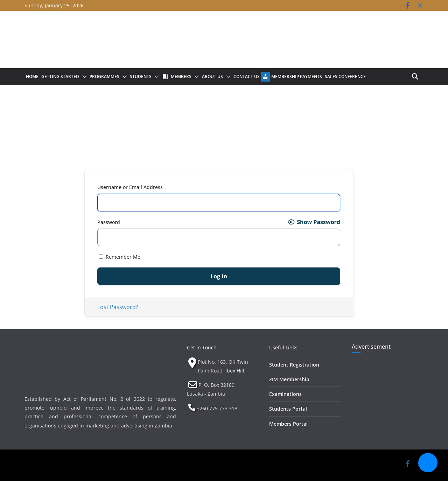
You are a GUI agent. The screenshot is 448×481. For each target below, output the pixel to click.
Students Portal (288, 409)
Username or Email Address (130, 187)
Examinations (285, 394)
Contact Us (247, 76)
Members (181, 76)
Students (141, 76)
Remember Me (120, 257)
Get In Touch (202, 347)
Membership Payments (297, 76)
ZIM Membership (289, 379)
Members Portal (288, 424)
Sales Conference (345, 76)
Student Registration (294, 365)
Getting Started (60, 76)
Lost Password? (118, 307)
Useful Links (283, 347)
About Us (212, 76)
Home (32, 76)
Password (109, 222)
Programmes (104, 76)
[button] (83, 77)
